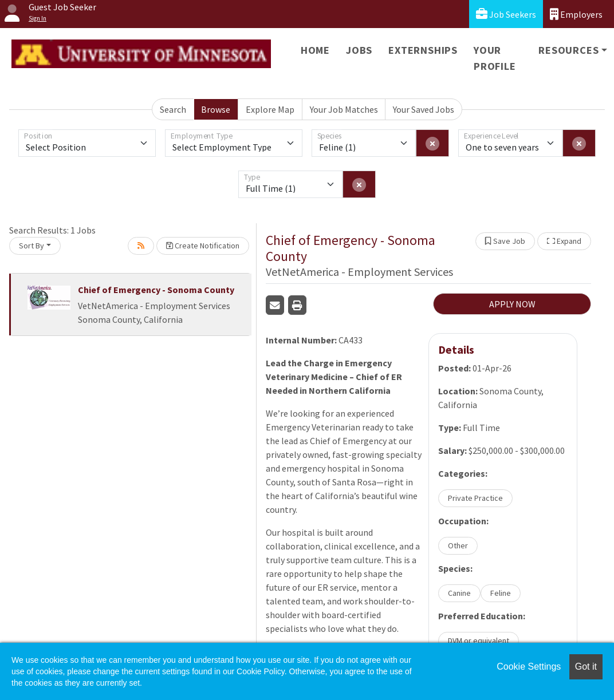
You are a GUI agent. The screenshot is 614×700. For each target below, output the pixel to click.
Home (315, 50)
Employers (576, 14)
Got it (586, 667)
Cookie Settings (529, 667)
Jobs (359, 50)
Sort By (32, 246)
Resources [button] (568, 50)
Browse (216, 109)
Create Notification (203, 246)
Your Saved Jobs (424, 109)
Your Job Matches (344, 109)
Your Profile (495, 58)
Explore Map (270, 109)
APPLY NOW (512, 304)
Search (173, 109)
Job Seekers (506, 14)
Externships (423, 50)
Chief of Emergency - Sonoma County (156, 290)
